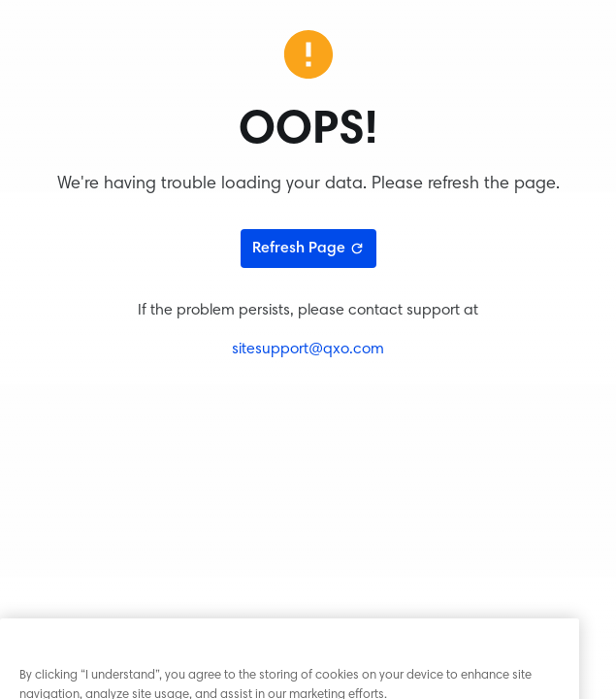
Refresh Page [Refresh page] (308, 249)
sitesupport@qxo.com (308, 349)
